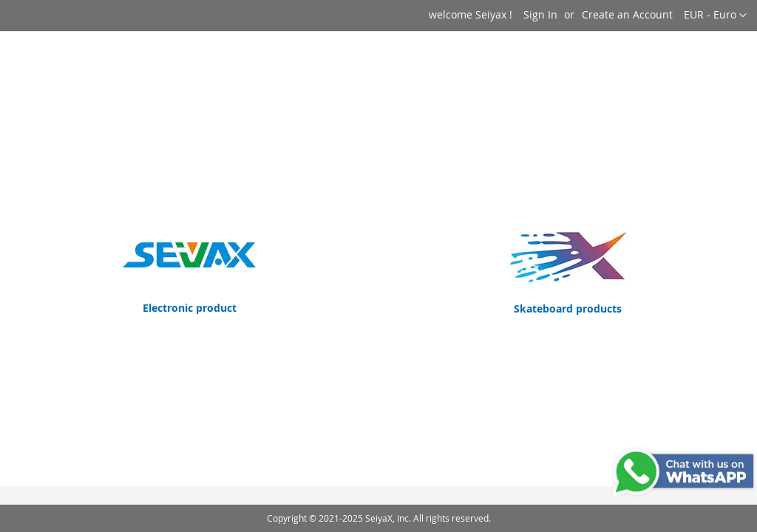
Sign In (540, 14)
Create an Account (627, 14)
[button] (715, 16)
